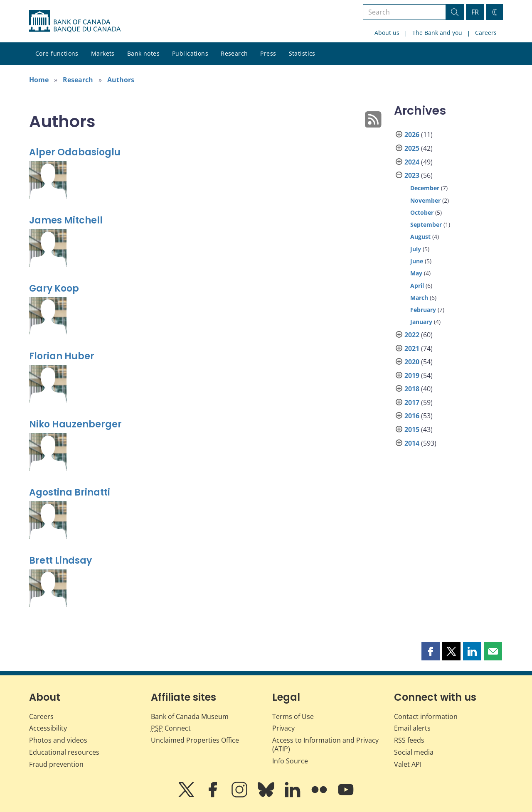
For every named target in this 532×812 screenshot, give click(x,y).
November (425, 200)
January (421, 322)
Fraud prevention (56, 764)
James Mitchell (66, 220)
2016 (412, 416)
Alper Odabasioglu (75, 152)
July (416, 249)
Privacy (283, 728)
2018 (412, 389)
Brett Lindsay (60, 561)
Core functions (57, 53)
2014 (412, 443)
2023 (412, 175)
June (417, 261)
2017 (412, 402)
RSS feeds (409, 740)
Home (39, 80)
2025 (412, 148)
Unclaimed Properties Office (195, 740)
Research (234, 53)
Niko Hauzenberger (75, 424)
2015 (412, 429)
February (423, 310)
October (422, 212)
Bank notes (143, 53)
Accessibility (48, 728)
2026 (412, 135)
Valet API (408, 764)
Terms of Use (293, 716)
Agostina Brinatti (70, 492)
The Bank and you (437, 33)
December (425, 188)
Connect (171, 728)
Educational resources (64, 752)
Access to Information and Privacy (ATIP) (325, 745)
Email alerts (412, 728)
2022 (412, 335)
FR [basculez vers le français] (475, 12)
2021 (412, 348)
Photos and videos (58, 740)
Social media (414, 752)
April (417, 286)
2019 (412, 375)
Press (268, 53)
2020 (412, 362)
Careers (486, 33)
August (420, 237)
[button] (431, 651)
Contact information (426, 716)
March (419, 298)
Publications (190, 53)
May (416, 273)
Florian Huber (62, 356)
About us (387, 33)
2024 (412, 162)
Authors (121, 80)
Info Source (290, 761)
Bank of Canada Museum (190, 716)
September (426, 224)
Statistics (302, 53)
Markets (103, 53)
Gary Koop (54, 288)
